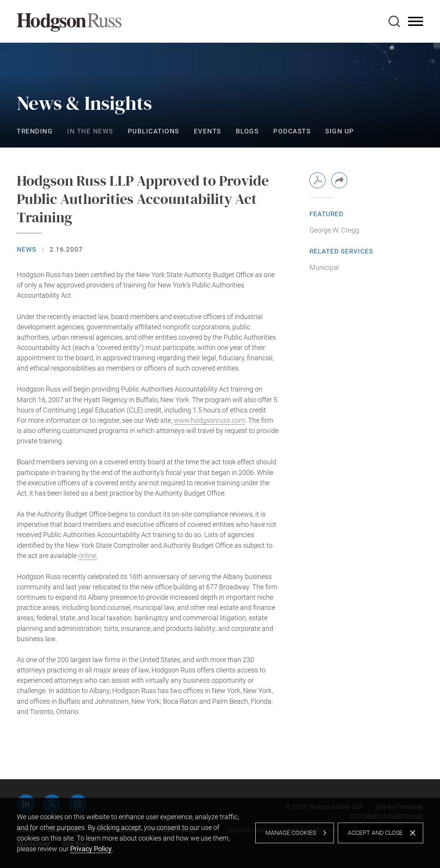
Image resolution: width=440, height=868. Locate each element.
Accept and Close (375, 833)
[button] (339, 180)
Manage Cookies (291, 833)
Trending (35, 131)
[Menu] (416, 22)
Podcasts (292, 131)
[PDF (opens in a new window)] (318, 180)
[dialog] (220, 833)
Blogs (247, 131)
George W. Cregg (334, 230)
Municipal (324, 267)
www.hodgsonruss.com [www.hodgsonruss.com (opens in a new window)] (209, 420)
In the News (90, 131)
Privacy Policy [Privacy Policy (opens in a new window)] (91, 849)
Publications (154, 131)
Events (208, 131)
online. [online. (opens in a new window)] (88, 556)
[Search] (394, 21)
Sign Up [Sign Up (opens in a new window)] (340, 131)
